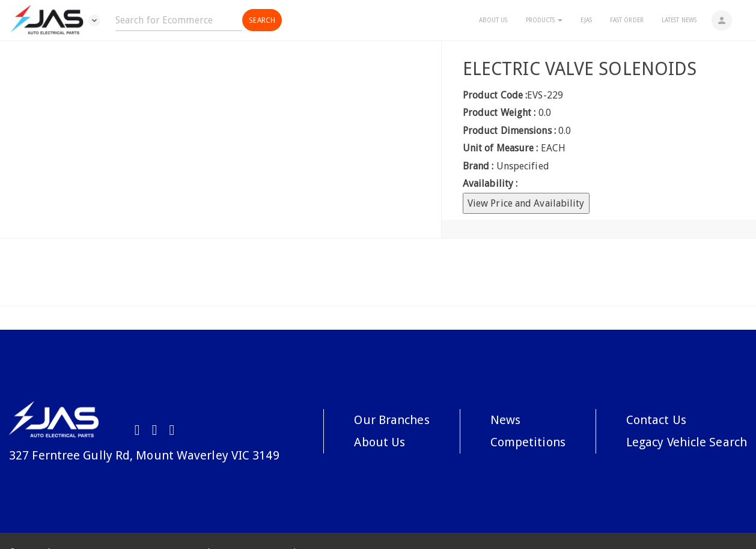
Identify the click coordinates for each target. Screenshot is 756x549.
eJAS (586, 20)
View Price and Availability (526, 203)
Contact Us (656, 420)
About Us (493, 20)
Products (544, 20)
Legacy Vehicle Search (687, 442)
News (505, 420)
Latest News (679, 20)
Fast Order (627, 20)
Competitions (528, 442)
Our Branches (392, 420)
